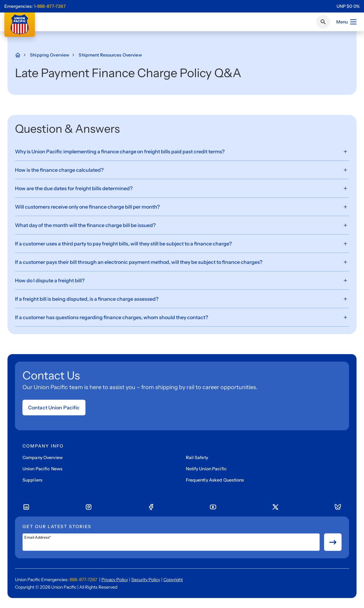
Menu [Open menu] (347, 22)
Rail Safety (197, 457)
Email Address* (38, 537)
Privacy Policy (115, 580)
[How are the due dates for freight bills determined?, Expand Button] (182, 188)
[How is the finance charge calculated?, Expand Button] (182, 170)
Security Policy (146, 580)
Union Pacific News (42, 469)
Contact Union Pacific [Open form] (54, 408)
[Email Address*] (171, 542)
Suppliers (32, 480)
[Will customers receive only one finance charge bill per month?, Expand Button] (182, 207)
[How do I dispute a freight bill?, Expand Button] (182, 281)
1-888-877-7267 (50, 6)
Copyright (173, 580)
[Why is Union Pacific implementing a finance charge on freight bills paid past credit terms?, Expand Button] (182, 152)
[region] (348, 6)
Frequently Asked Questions (215, 480)
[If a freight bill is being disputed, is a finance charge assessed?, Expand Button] (182, 299)
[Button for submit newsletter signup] (333, 542)
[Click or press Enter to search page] (323, 22)
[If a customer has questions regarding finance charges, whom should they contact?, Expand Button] (182, 317)
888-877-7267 (83, 580)
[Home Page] (21, 55)
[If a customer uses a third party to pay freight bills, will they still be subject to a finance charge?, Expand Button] (182, 244)
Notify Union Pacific (206, 469)
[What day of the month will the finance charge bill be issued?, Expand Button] (182, 225)
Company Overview (43, 457)
